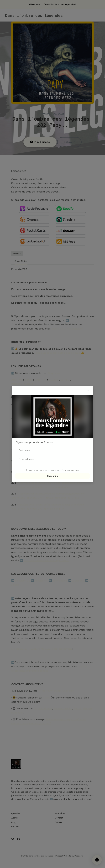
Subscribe (53, 476)
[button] (88, 391)
